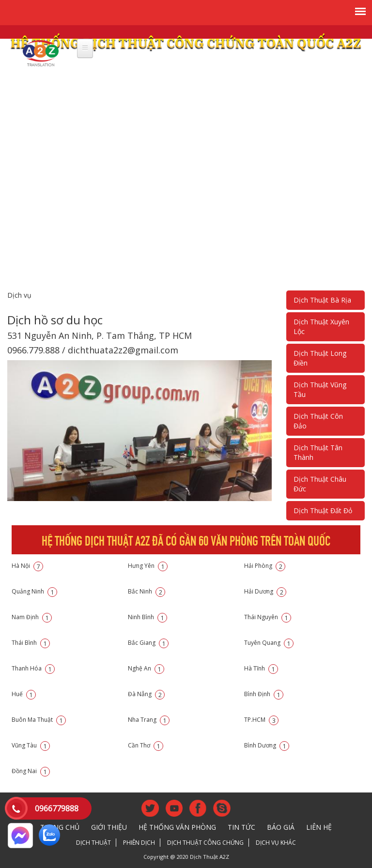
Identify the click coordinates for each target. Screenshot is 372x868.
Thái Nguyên (268, 617)
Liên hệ (319, 827)
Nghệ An (146, 668)
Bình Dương (267, 745)
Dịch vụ (19, 295)
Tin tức (241, 827)
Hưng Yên (148, 566)
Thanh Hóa (33, 668)
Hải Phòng (265, 566)
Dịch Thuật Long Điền (320, 358)
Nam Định (32, 617)
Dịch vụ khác (276, 843)
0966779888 (57, 808)
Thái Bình (31, 643)
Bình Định (264, 694)
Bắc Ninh (147, 591)
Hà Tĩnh (261, 668)
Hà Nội (27, 566)
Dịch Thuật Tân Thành (318, 452)
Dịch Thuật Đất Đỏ (323, 510)
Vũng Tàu (31, 745)
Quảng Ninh (34, 591)
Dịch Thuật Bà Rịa (322, 300)
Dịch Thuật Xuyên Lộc (321, 327)
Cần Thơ (146, 745)
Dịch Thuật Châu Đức (320, 484)
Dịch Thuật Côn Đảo (318, 421)
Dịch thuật (93, 843)
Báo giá (281, 827)
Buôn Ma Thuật (39, 720)
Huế (24, 694)
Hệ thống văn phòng (177, 827)
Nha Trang (149, 720)
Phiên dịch (139, 843)
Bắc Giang (148, 643)
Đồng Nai (31, 771)
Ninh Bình (147, 617)
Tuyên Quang (269, 643)
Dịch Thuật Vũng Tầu (320, 389)
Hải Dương (265, 591)
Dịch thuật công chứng (205, 843)
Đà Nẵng (146, 694)
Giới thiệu (109, 827)
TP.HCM (261, 720)
